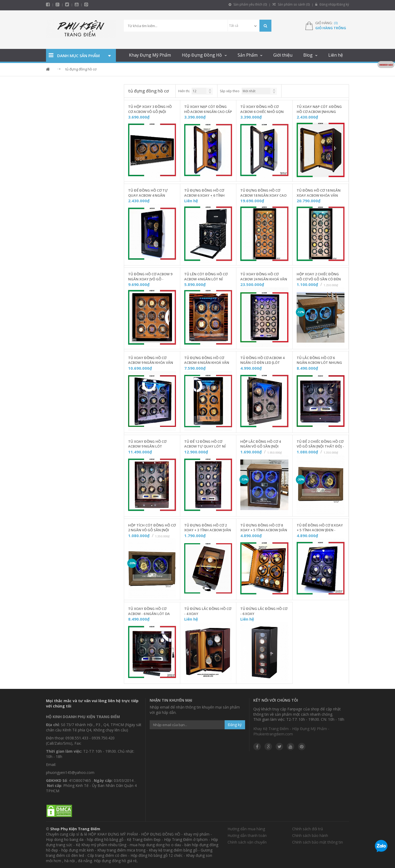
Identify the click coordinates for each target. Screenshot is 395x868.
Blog (308, 55)
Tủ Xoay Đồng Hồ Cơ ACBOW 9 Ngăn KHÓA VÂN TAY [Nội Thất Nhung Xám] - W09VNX (151, 360)
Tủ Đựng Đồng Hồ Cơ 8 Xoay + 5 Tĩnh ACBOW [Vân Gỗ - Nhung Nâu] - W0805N (264, 528)
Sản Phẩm (248, 55)
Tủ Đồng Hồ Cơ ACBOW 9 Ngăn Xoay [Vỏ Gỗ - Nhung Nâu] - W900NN (150, 277)
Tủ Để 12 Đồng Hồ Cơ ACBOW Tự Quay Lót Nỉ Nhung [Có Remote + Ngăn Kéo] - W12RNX (205, 444)
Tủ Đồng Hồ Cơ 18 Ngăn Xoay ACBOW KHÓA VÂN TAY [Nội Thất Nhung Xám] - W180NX (319, 193)
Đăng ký (235, 725)
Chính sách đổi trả (308, 829)
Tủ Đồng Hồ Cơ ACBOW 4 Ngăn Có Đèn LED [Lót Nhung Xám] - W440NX (262, 360)
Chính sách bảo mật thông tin (318, 842)
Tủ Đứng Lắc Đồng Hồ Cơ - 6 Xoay (264, 611)
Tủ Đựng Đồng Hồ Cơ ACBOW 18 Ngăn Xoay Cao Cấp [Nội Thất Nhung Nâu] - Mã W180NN (263, 193)
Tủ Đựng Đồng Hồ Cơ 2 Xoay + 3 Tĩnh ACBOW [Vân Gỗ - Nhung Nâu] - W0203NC (208, 528)
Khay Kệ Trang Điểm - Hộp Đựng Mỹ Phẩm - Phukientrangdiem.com (291, 731)
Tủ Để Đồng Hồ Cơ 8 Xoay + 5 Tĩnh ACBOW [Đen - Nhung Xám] (320, 528)
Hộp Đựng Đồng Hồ (202, 55)
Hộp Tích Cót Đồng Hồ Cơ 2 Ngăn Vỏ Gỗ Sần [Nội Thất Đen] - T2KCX (152, 528)
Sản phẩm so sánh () (291, 4)
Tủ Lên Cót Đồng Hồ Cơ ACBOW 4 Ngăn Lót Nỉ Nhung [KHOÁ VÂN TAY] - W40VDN (206, 277)
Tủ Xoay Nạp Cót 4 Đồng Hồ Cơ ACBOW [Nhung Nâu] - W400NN (319, 109)
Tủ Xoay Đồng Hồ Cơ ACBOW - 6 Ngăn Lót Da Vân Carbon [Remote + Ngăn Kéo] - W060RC (149, 611)
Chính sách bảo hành (310, 835)
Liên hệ (336, 55)
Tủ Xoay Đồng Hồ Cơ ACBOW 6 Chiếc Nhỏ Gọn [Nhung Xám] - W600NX (262, 109)
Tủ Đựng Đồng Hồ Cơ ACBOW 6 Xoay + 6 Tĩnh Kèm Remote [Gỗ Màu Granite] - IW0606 (204, 193)
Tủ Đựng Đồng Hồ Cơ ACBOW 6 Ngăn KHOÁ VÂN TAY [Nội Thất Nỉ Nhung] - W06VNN (208, 360)
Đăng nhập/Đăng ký (332, 4)
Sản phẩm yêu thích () (248, 4)
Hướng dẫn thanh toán (247, 835)
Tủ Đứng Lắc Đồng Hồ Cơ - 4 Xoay (208, 611)
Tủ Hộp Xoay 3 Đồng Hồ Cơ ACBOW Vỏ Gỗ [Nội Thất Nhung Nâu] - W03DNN (150, 109)
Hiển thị (184, 91)
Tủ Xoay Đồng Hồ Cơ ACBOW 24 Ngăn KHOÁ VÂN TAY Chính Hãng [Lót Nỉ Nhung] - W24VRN (264, 277)
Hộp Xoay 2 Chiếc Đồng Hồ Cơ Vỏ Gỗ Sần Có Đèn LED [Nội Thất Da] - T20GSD (319, 277)
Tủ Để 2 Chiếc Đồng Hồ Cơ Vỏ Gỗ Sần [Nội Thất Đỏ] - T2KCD (320, 444)
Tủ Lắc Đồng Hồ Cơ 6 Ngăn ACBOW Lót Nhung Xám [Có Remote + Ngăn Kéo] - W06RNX (319, 360)
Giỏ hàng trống (331, 28)
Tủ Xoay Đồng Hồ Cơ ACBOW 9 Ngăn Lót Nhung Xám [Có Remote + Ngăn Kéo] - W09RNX (151, 444)
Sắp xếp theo (230, 91)
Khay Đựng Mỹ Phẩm (150, 55)
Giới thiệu (283, 55)
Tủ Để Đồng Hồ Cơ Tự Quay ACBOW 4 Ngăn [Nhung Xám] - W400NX (148, 193)
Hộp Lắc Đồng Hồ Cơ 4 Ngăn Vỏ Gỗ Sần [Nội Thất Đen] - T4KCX (260, 444)
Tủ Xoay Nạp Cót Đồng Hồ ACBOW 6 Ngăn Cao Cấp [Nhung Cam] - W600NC (208, 109)
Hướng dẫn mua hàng (246, 829)
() (336, 23)
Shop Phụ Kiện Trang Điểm (75, 829)
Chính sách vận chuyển (247, 842)
